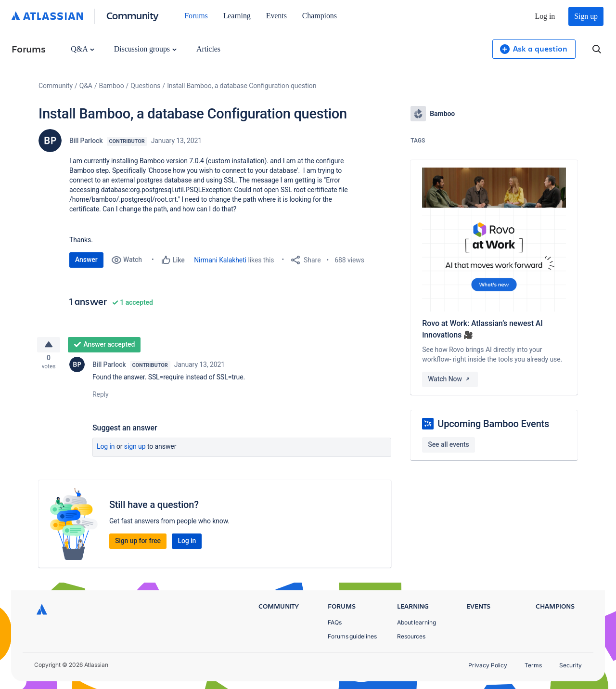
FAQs (335, 622)
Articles (208, 49)
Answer (86, 260)
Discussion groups (145, 49)
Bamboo (112, 86)
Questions (145, 86)
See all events (448, 444)
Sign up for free (138, 544)
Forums (196, 16)
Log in (545, 16)
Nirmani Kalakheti (220, 260)
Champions (320, 16)
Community (133, 15)
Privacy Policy (488, 665)
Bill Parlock (86, 141)
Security (571, 665)
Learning (237, 16)
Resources (411, 636)
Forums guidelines (352, 636)
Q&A (82, 49)
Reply (101, 398)
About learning (417, 622)
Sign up (586, 16)
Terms (533, 665)
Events (276, 16)
